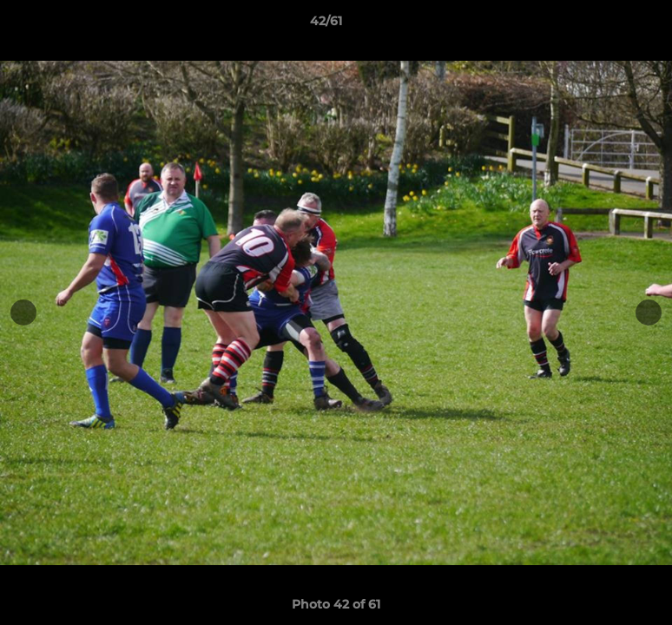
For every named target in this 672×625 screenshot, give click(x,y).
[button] (599, 25)
